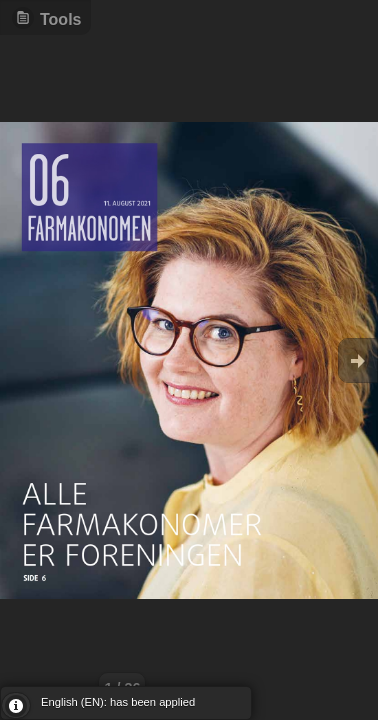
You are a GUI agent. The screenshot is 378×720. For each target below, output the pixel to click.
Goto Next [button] (358, 360)
